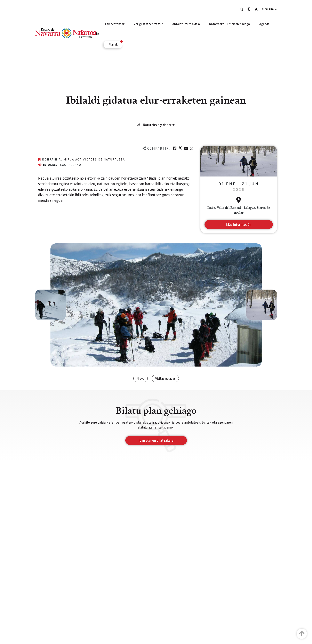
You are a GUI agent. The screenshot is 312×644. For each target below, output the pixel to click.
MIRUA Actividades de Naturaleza (94, 159)
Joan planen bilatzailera (156, 440)
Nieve (141, 378)
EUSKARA (270, 9)
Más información (239, 224)
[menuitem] (115, 24)
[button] (50, 305)
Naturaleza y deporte (159, 125)
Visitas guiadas (165, 378)
